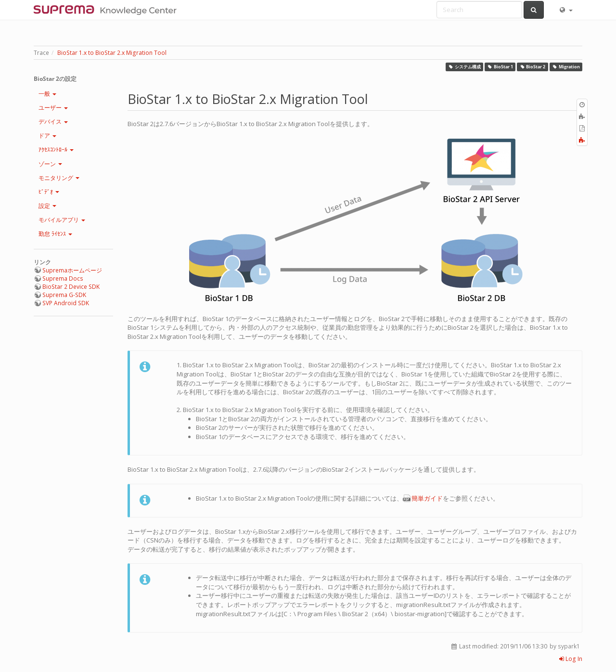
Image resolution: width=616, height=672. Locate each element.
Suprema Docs (63, 278)
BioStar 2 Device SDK (71, 287)
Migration (566, 67)
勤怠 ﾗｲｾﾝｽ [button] (55, 234)
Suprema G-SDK (64, 295)
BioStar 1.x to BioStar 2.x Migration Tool (112, 53)
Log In (571, 659)
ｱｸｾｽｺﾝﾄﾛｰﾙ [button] (56, 149)
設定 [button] (47, 206)
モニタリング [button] (59, 178)
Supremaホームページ (72, 270)
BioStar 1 (500, 67)
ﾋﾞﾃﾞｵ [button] (49, 192)
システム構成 (464, 67)
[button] (565, 10)
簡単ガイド (427, 498)
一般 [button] (47, 94)
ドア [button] (47, 136)
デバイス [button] (53, 122)
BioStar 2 (533, 67)
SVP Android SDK (66, 303)
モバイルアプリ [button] (62, 220)
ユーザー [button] (53, 108)
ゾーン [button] (50, 164)
